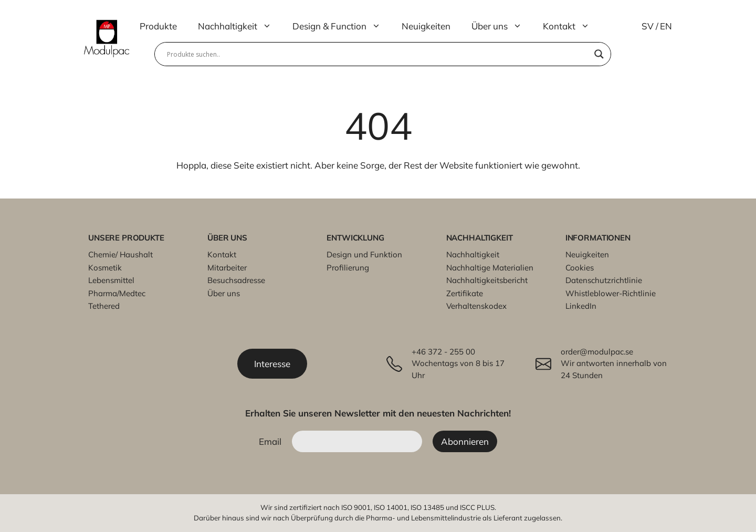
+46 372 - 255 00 (443, 352)
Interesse (272, 364)
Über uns (502, 26)
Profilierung (348, 268)
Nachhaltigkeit (240, 26)
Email (270, 441)
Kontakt (571, 26)
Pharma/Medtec (117, 293)
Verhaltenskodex (476, 306)
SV (648, 26)
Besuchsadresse (236, 280)
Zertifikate (465, 293)
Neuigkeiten (426, 26)
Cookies (580, 268)
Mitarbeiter (227, 268)
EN (666, 26)
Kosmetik (105, 268)
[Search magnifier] (599, 54)
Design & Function (342, 26)
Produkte (158, 26)
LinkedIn (581, 306)
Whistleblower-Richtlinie (611, 293)
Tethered (104, 306)
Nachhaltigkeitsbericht (487, 280)
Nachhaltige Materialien (490, 268)
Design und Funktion (364, 254)
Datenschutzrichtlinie (604, 280)
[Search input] (378, 54)
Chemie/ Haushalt (120, 254)
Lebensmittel (111, 280)
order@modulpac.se (597, 352)
